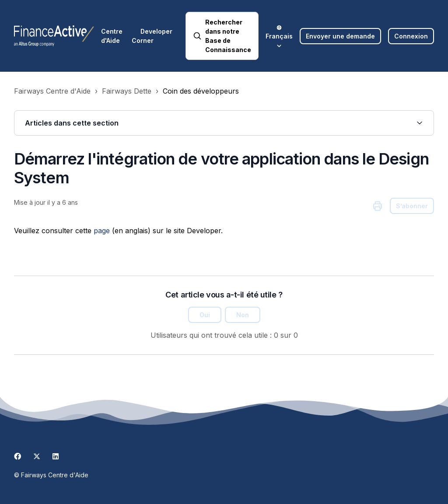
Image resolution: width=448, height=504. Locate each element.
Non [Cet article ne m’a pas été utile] (243, 315)
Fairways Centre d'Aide (52, 91)
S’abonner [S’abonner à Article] (412, 206)
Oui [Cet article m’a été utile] (205, 315)
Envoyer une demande (340, 36)
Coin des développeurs (201, 91)
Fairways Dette (127, 91)
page (102, 231)
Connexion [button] (411, 36)
